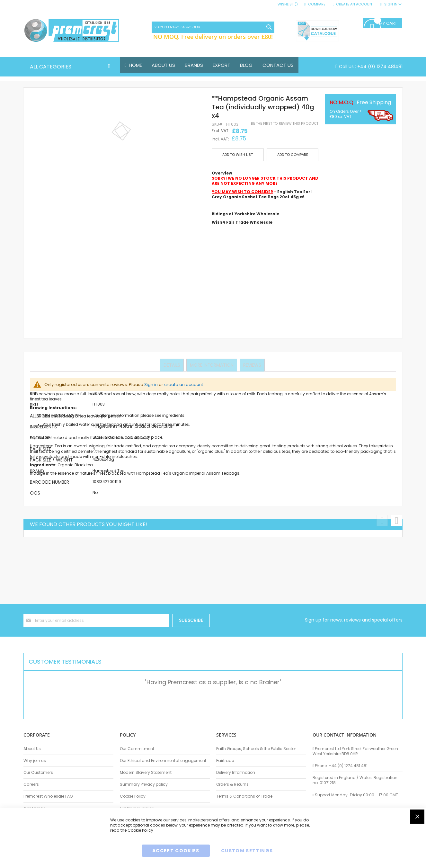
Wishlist (288, 4)
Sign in (151, 385)
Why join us (35, 761)
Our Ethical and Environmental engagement (163, 761)
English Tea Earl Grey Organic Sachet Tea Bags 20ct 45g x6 (262, 195)
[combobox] (213, 27)
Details (173, 365)
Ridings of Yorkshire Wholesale (245, 214)
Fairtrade (225, 761)
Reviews (252, 365)
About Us (32, 749)
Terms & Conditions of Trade (244, 796)
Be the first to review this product (285, 124)
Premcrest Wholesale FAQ (48, 796)
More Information (212, 365)
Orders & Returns (232, 784)
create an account (184, 385)
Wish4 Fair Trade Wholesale (242, 222)
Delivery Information (236, 773)
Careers (31, 784)
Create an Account (355, 4)
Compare (317, 4)
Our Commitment (137, 749)
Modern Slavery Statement (146, 773)
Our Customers (38, 773)
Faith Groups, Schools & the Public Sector (256, 749)
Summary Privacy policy (144, 784)
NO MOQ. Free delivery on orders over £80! (213, 37)
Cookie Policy (133, 796)
